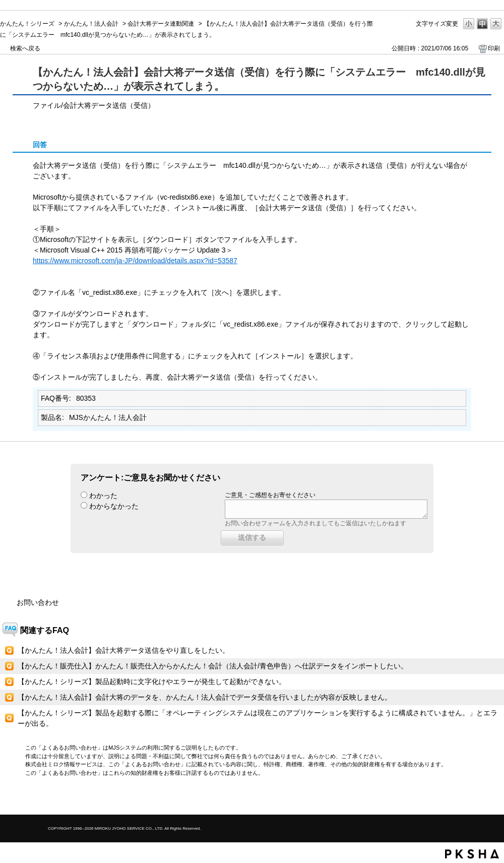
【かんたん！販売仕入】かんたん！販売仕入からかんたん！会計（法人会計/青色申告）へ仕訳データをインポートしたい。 (213, 666)
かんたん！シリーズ (27, 24)
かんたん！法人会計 (91, 24)
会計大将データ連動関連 (161, 24)
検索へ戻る (25, 48)
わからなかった (114, 506)
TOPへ (479, 798)
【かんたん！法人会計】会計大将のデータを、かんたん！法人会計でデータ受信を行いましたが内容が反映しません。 (205, 697)
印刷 (494, 48)
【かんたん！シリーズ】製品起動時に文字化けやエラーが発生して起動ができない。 (152, 682)
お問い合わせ (38, 602)
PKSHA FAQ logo (472, 854)
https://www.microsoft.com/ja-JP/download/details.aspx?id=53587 (135, 261)
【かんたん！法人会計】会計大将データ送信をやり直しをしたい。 (123, 650)
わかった (103, 496)
